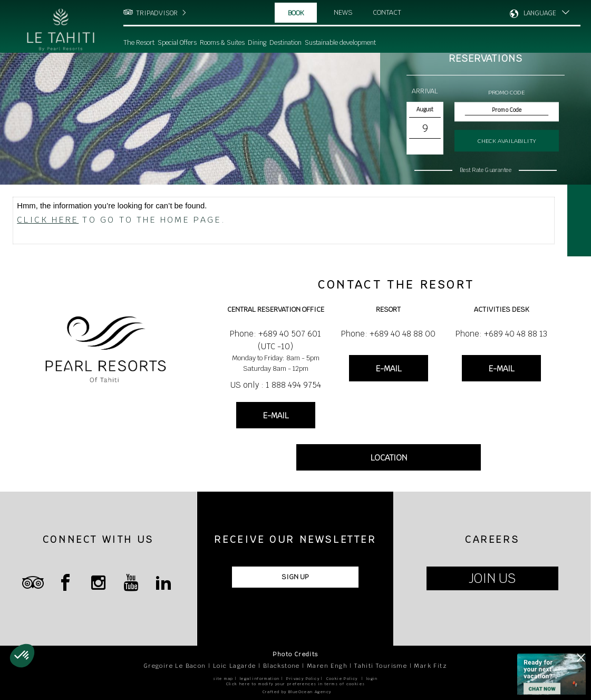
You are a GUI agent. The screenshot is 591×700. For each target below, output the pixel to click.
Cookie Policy (342, 679)
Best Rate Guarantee (486, 170)
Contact (387, 12)
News (343, 12)
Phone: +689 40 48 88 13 (501, 334)
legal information (260, 679)
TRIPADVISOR (157, 13)
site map (223, 679)
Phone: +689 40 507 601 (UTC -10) (275, 340)
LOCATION (389, 458)
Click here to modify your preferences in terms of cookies (296, 684)
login (372, 679)
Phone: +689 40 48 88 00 (388, 334)
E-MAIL (276, 415)
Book (296, 13)
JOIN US (492, 578)
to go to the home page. (121, 220)
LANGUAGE (540, 13)
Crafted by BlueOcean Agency (297, 692)
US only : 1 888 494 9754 (276, 385)
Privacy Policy (303, 679)
